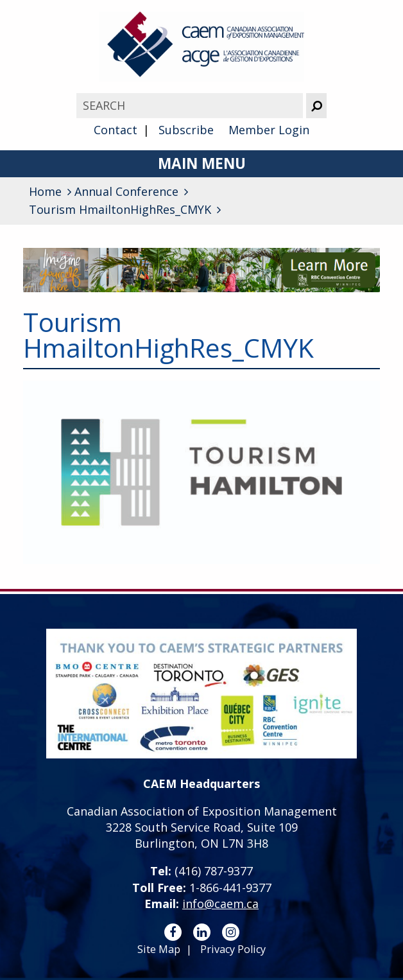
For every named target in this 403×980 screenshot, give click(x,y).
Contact (116, 130)
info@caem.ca (220, 904)
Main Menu (202, 163)
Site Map (159, 949)
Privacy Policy (233, 949)
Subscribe (186, 130)
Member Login (269, 130)
